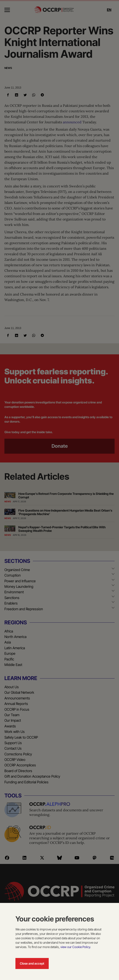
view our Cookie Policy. (76, 947)
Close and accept (32, 963)
